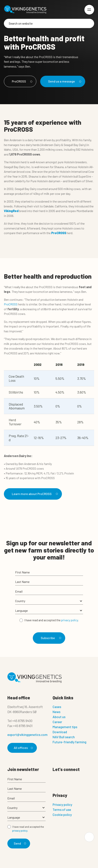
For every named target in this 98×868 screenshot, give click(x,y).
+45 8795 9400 (22, 721)
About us (59, 717)
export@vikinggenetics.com (27, 735)
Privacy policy (62, 804)
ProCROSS (21, 81)
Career (57, 722)
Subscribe (50, 638)
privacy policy (70, 620)
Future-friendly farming (69, 742)
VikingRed (11, 211)
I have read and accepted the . (51, 620)
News (56, 712)
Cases (57, 707)
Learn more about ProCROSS (34, 494)
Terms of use (62, 810)
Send (19, 843)
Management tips (65, 727)
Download (60, 732)
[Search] (49, 23)
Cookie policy (62, 815)
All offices (23, 748)
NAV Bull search (64, 737)
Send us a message (64, 81)
